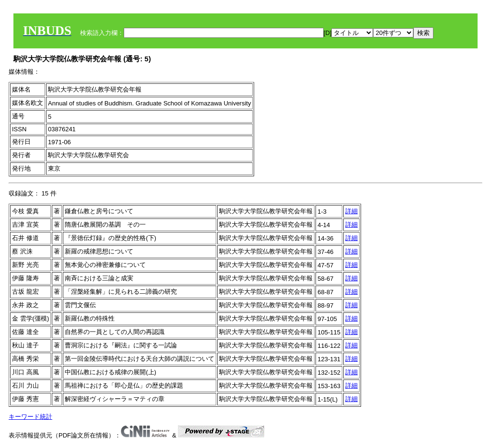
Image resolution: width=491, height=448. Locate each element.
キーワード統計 (30, 417)
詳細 (351, 211)
